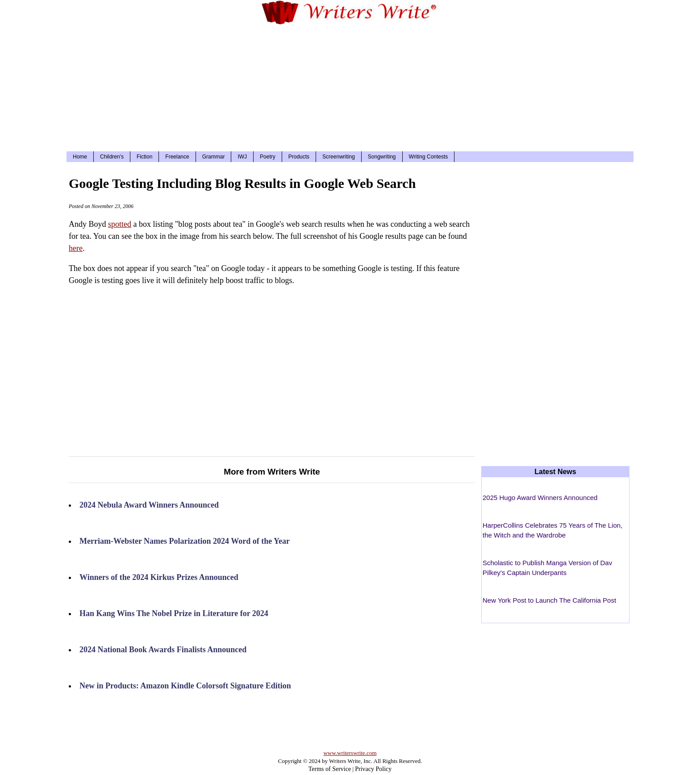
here (76, 248)
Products (299, 157)
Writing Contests (429, 157)
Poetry (268, 157)
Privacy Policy (373, 769)
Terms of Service (330, 769)
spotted (120, 224)
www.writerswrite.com (350, 753)
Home (80, 157)
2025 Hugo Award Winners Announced (540, 498)
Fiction (144, 157)
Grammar (214, 157)
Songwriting (382, 157)
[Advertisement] (350, 87)
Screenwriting (339, 157)
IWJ (242, 157)
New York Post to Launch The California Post (549, 600)
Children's (112, 157)
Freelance (177, 157)
